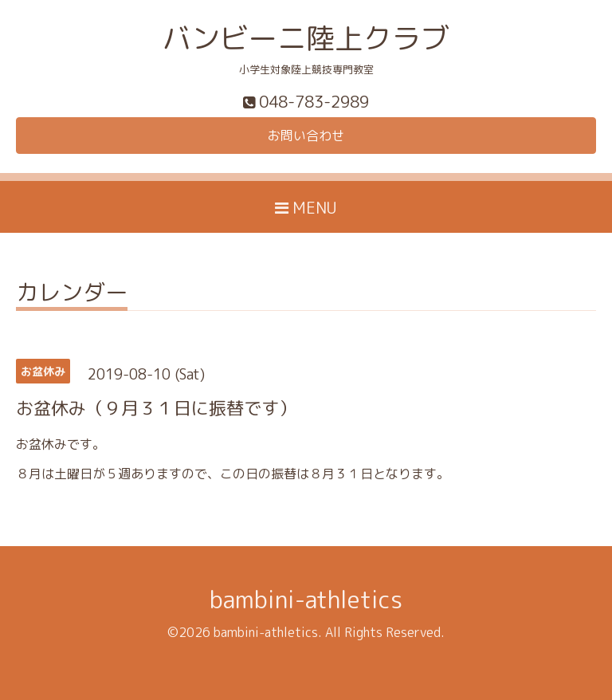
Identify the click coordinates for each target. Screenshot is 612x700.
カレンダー (72, 295)
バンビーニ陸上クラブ (306, 38)
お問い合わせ (306, 136)
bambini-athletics (306, 600)
